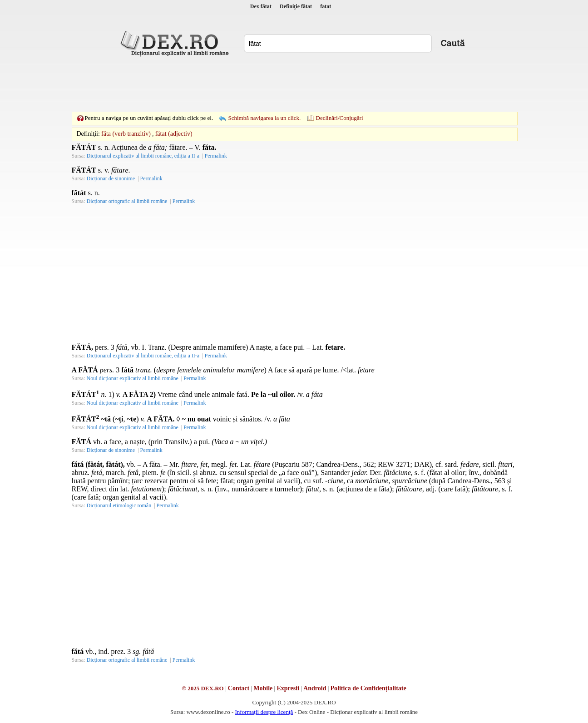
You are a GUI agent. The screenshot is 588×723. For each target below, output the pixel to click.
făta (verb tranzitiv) (126, 134)
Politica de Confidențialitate (368, 688)
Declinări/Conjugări (340, 118)
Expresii (288, 688)
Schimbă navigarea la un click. (264, 118)
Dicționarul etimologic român (119, 505)
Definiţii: (88, 134)
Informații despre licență (264, 712)
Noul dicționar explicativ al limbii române (133, 378)
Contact (239, 688)
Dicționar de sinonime (111, 178)
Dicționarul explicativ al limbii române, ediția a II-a (143, 156)
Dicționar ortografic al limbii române (127, 201)
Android (315, 688)
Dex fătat (261, 6)
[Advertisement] (294, 84)
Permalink (215, 156)
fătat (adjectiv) (174, 134)
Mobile (263, 688)
